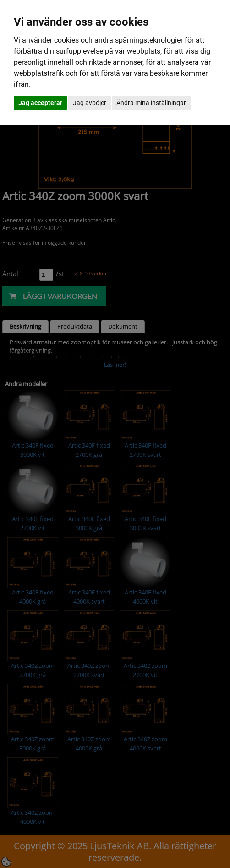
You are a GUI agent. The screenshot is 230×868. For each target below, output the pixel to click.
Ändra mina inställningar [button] (151, 103)
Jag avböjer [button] (90, 103)
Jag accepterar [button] (40, 103)
